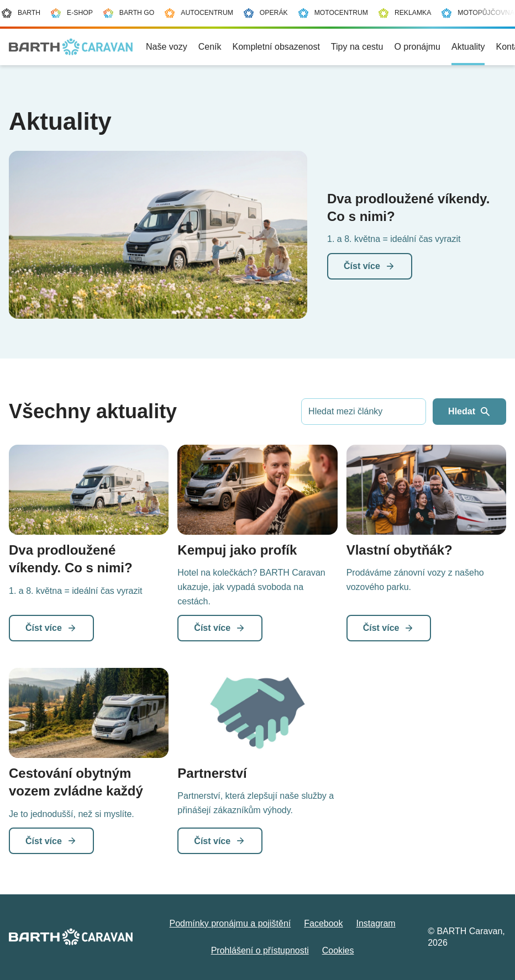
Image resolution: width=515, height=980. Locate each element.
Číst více (370, 266)
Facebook (323, 923)
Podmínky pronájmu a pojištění (230, 923)
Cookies (338, 950)
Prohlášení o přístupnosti (260, 950)
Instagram (375, 923)
